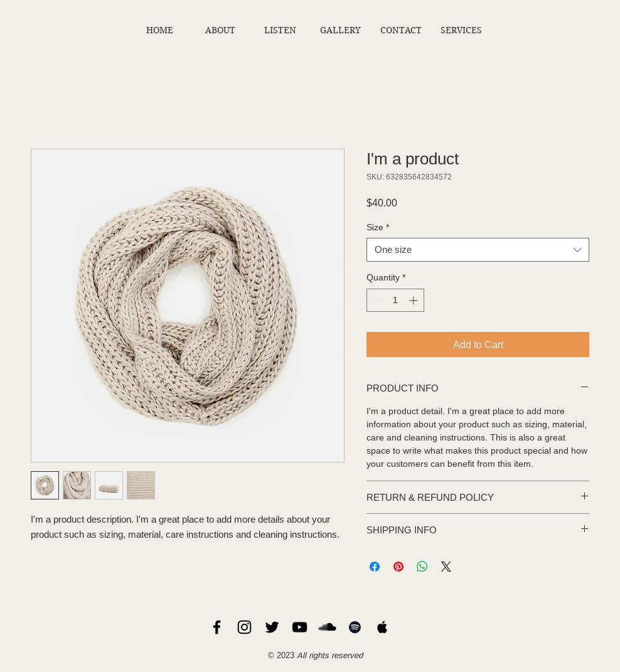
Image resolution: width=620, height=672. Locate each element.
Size (378, 227)
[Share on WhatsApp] (422, 567)
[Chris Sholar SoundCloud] (327, 627)
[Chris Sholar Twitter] (272, 627)
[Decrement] (376, 300)
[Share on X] (446, 567)
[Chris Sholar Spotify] (355, 627)
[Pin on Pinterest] (398, 567)
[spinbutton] (395, 300)
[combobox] (478, 250)
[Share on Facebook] (375, 567)
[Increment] (414, 300)
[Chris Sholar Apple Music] (382, 627)
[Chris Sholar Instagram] (244, 627)
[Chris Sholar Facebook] (217, 627)
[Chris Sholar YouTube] (300, 627)
